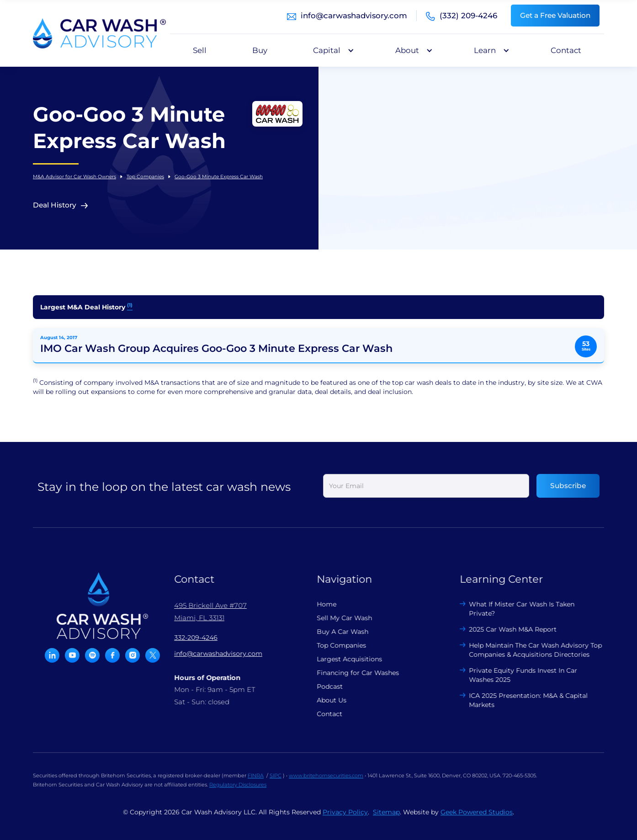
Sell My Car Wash (337, 618)
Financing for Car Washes (350, 673)
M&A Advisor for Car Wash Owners (74, 177)
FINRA (256, 783)
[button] (331, 50)
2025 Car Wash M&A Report (506, 629)
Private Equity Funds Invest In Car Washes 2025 (516, 675)
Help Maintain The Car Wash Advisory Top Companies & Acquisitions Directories (528, 650)
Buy (260, 50)
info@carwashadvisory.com (354, 16)
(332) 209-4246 (468, 16)
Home (319, 604)
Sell (200, 50)
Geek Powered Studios (477, 819)
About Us (324, 700)
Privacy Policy (345, 819)
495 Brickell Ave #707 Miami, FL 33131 (203, 611)
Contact (566, 50)
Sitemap (386, 819)
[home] (99, 33)
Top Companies (145, 177)
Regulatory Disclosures (238, 792)
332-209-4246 (188, 638)
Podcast (322, 686)
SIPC (276, 783)
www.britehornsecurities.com (326, 783)
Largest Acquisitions (342, 659)
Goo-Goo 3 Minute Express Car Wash (219, 177)
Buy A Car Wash (335, 632)
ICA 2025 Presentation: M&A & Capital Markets (521, 700)
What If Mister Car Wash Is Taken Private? (515, 609)
